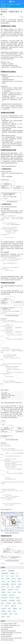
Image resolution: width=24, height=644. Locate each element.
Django (20, 584)
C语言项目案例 (5, 573)
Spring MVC (4, 595)
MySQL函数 (12, 600)
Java (4, 116)
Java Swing (10, 590)
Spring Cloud (4, 598)
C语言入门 (4, 571)
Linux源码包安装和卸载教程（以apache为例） (11, 633)
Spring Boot (12, 595)
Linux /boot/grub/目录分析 (7, 627)
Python (19, 581)
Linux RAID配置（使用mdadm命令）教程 (10, 626)
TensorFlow (13, 584)
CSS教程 (15, 609)
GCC (17, 576)
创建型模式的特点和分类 (4, 17)
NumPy (3, 587)
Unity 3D (3, 581)
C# (2, 606)
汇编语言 (3, 611)
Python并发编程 (5, 584)
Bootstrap (4, 609)
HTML (9, 609)
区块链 (11, 614)
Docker (16, 614)
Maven (14, 592)
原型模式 (20, 17)
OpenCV (14, 579)
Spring (2, 57)
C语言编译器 (11, 571)
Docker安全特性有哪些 (6, 636)
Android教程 (4, 614)
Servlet (5, 56)
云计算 (8, 617)
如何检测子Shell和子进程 (7, 635)
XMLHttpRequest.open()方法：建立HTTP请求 (11, 638)
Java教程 (18, 587)
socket (12, 576)
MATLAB (7, 606)
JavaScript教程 (10, 4)
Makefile (8, 579)
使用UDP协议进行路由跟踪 (7, 640)
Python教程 (3, 6)
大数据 (3, 617)
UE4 (8, 581)
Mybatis (18, 598)
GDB (3, 579)
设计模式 (6, 9)
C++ (18, 573)
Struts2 (9, 592)
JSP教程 (3, 592)
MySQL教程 (4, 600)
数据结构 (12, 573)
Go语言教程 (18, 4)
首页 (3, 9)
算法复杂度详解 (4, 629)
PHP (20, 609)
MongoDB (8, 603)
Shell (13, 587)
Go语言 (20, 603)
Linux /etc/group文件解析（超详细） (9, 624)
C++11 (7, 576)
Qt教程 (19, 579)
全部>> (9, 6)
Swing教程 (3, 4)
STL (2, 576)
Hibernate (12, 598)
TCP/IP (9, 611)
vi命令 (14, 611)
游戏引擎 (14, 581)
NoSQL (18, 600)
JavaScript (13, 606)
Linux (8, 587)
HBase (14, 603)
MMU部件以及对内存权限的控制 (8, 631)
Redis (3, 603)
